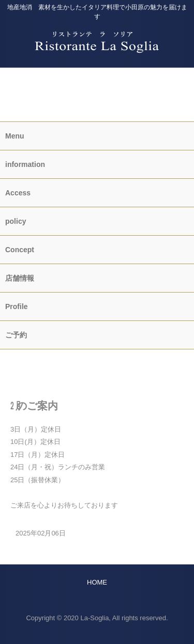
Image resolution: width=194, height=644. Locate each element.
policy (16, 221)
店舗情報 (20, 278)
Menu (15, 136)
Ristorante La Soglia (97, 36)
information (97, 91)
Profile (17, 306)
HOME (97, 357)
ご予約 (97, 75)
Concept (20, 250)
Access (18, 193)
